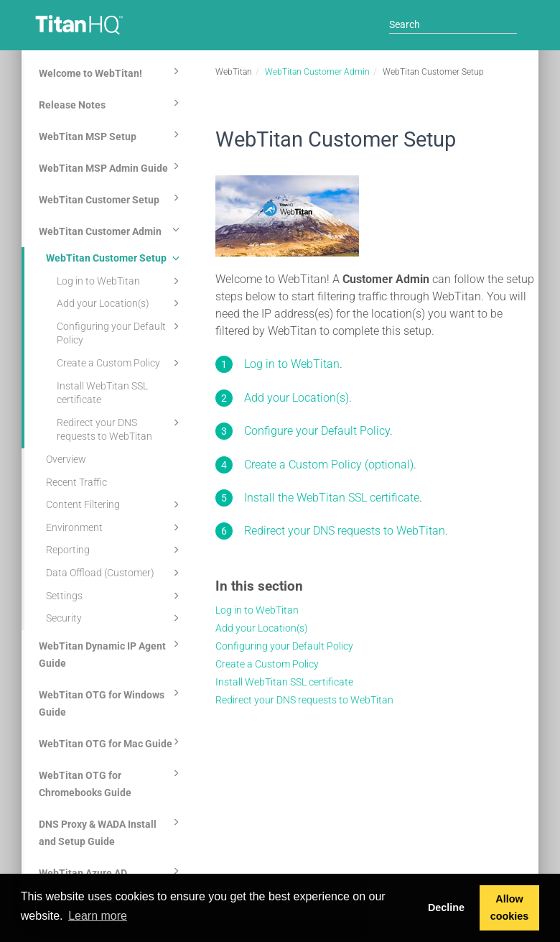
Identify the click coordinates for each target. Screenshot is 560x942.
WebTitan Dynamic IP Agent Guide (111, 652)
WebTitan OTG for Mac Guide (111, 742)
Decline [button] (446, 908)
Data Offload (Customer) (115, 573)
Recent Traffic (76, 482)
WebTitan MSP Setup (111, 134)
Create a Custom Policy (120, 363)
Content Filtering (115, 504)
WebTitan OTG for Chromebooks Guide (111, 782)
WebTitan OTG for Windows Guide (111, 701)
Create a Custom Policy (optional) (329, 465)
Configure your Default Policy (317, 431)
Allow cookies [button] (510, 908)
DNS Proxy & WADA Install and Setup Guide (111, 831)
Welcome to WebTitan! (111, 71)
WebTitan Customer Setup (111, 198)
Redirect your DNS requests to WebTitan (120, 429)
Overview (66, 459)
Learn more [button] (98, 916)
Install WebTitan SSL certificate (102, 393)
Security (115, 618)
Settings (115, 596)
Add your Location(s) (120, 303)
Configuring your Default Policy (120, 332)
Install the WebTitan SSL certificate (332, 498)
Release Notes (111, 103)
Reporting (115, 550)
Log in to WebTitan (120, 281)
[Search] (453, 24)
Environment (115, 527)
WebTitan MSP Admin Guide (111, 166)
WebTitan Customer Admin (111, 229)
